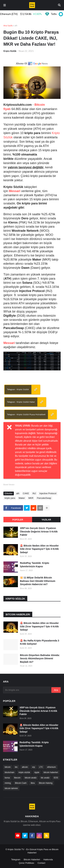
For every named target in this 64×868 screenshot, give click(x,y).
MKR (31, 498)
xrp (34, 767)
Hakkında (48, 860)
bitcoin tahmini (11, 788)
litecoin (17, 778)
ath (16, 25)
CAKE (26, 493)
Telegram (16, 860)
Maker (22, 498)
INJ (34, 493)
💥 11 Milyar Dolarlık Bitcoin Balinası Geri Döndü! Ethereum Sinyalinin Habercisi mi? (38, 581)
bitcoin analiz (31, 778)
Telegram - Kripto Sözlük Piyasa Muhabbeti (26, 414)
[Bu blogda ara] (28, 690)
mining (8, 783)
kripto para (10, 498)
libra (33, 783)
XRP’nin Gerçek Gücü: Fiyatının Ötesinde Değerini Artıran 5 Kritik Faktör (39, 531)
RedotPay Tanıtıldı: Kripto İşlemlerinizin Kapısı (35, 565)
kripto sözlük (24, 772)
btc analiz (45, 778)
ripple (37, 772)
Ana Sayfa (8, 25)
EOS (56, 778)
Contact (41, 863)
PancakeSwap (44, 498)
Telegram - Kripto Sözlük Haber (21, 402)
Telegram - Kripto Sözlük (18, 389)
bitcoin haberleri (51, 772)
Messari (15, 191)
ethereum (51, 767)
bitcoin (8, 767)
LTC (41, 767)
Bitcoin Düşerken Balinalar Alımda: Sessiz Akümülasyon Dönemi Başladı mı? (40, 659)
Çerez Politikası (26, 863)
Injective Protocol (48, 493)
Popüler (18, 520)
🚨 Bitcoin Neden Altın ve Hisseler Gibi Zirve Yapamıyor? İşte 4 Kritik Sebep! (39, 549)
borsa (7, 778)
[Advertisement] (34, 378)
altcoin (25, 767)
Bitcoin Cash (21, 783)
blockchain (10, 772)
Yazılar (46, 520)
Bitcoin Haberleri (32, 860)
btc (16, 767)
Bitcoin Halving (46, 783)
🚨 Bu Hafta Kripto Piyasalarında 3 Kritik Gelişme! (40, 642)
